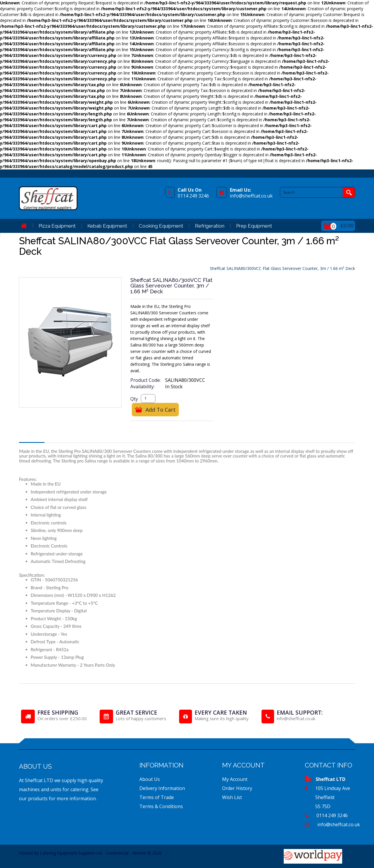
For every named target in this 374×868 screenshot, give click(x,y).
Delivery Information (162, 788)
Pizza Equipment (57, 226)
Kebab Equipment (107, 226)
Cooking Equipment (161, 226)
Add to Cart (161, 410)
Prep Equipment (254, 226)
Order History (237, 788)
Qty (134, 399)
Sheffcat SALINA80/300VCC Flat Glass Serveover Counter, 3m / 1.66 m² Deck (282, 268)
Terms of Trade (157, 797)
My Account (235, 779)
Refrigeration (210, 226)
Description (32, 437)
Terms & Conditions (161, 806)
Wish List (232, 797)
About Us (150, 779)
